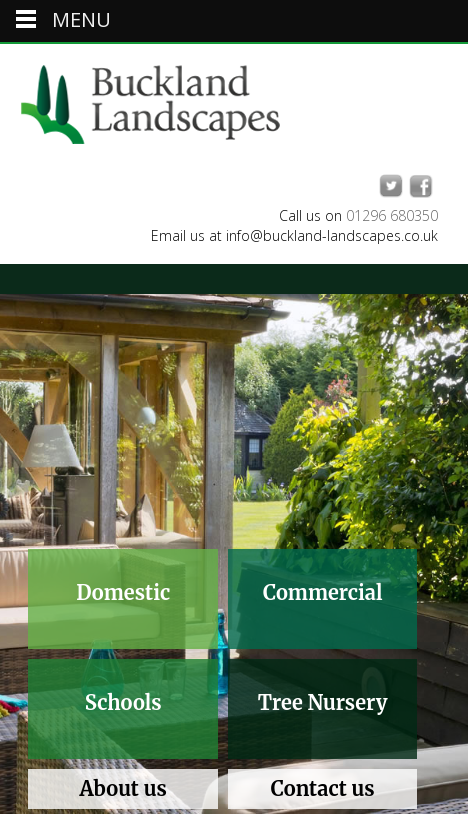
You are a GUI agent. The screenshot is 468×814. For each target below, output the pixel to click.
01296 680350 (392, 215)
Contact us (323, 788)
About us (123, 788)
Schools (123, 702)
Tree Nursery (323, 702)
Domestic (123, 592)
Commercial (322, 592)
